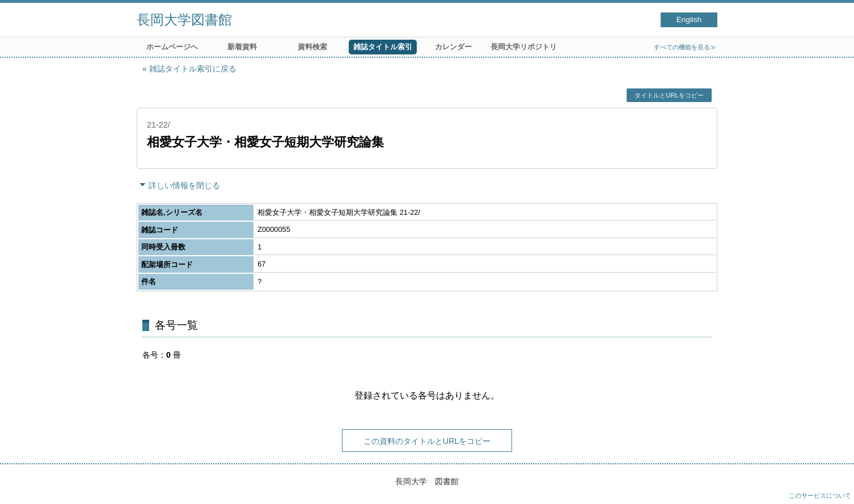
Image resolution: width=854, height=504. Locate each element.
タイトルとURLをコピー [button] (669, 95)
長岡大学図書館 (184, 20)
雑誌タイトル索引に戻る (193, 69)
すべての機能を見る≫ (685, 47)
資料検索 (312, 47)
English (689, 20)
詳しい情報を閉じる (184, 185)
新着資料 (242, 47)
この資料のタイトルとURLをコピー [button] (427, 441)
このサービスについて (820, 495)
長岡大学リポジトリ (524, 47)
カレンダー (453, 47)
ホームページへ (172, 47)
